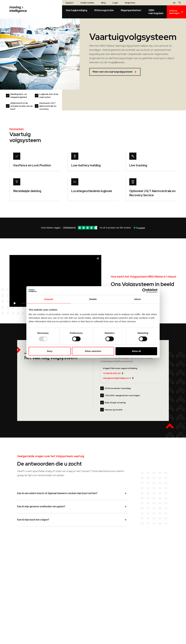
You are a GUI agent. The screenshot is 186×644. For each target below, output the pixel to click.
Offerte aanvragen (176, 12)
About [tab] (137, 299)
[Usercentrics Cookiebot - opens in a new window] (144, 291)
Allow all (136, 351)
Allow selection (93, 351)
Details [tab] (93, 299)
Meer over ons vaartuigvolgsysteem (115, 72)
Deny (50, 351)
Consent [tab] (49, 299)
